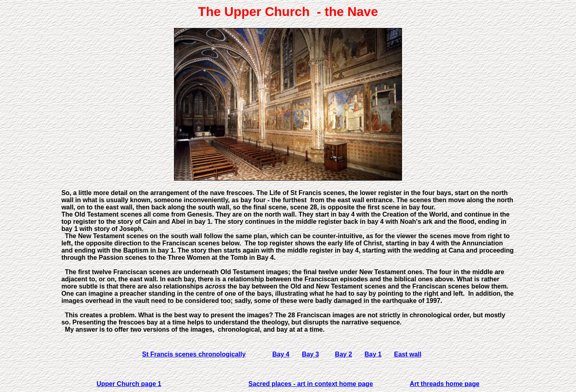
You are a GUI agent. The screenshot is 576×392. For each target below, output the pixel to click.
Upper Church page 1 (129, 384)
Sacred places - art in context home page (311, 384)
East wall (408, 354)
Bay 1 (373, 354)
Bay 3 (311, 354)
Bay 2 (343, 354)
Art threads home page (444, 384)
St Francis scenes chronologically (194, 354)
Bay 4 (281, 354)
